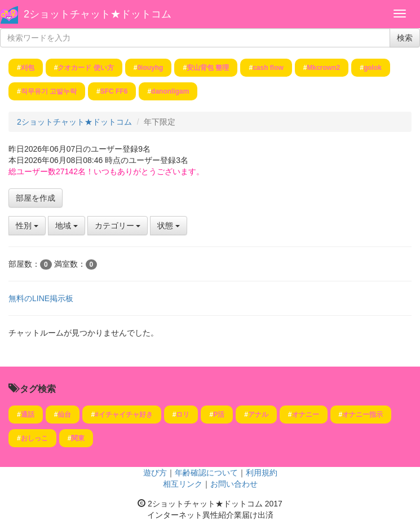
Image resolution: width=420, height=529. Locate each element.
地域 (67, 226)
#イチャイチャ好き (124, 415)
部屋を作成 (36, 198)
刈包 (28, 68)
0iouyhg (150, 68)
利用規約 (262, 473)
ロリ (183, 415)
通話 (28, 415)
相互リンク (183, 484)
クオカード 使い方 (85, 68)
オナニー (306, 415)
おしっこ (34, 438)
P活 (219, 415)
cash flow (268, 68)
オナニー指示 (362, 415)
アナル (258, 415)
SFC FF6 (114, 91)
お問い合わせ (234, 484)
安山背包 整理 (208, 68)
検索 (405, 38)
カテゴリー (118, 226)
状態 (169, 226)
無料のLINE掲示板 (41, 298)
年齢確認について (206, 473)
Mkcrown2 (324, 68)
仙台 (64, 415)
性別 (27, 226)
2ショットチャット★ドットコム (98, 14)
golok (373, 68)
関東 (78, 438)
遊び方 (155, 473)
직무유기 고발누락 (49, 91)
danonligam (170, 91)
